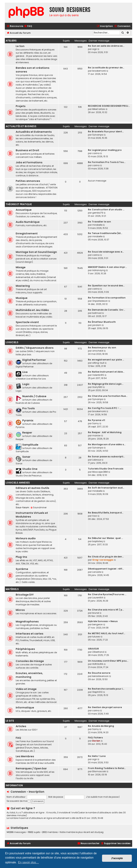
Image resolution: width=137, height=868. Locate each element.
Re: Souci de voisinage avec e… (106, 252)
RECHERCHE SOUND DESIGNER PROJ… (109, 106)
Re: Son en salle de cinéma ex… (106, 46)
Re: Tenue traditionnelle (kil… (105, 233)
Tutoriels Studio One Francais (106, 469)
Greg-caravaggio (103, 560)
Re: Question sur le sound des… (106, 286)
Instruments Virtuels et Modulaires (32, 515)
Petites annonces (28, 181)
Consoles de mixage (30, 661)
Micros (20, 610)
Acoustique (24, 210)
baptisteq (97, 541)
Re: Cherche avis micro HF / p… (106, 610)
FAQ (18, 738)
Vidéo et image (26, 689)
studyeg (99, 832)
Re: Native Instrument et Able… (106, 372)
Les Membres (25, 756)
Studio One (30, 469)
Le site (10, 721)
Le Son (20, 46)
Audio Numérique (28, 222)
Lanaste (97, 572)
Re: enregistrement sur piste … (106, 360)
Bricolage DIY (25, 595)
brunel (96, 613)
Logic (26, 384)
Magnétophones (27, 622)
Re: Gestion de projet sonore (105, 707)
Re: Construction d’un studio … (106, 210)
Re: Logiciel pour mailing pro (105, 150)
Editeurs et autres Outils (32, 488)
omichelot (98, 351)
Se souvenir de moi (18, 801)
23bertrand (98, 652)
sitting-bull (98, 363)
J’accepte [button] (117, 858)
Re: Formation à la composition (107, 298)
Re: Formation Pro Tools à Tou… (107, 162)
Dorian (96, 741)
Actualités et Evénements (34, 132)
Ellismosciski (99, 771)
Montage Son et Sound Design (36, 252)
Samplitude (30, 445)
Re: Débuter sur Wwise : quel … (105, 538)
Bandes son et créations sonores (33, 70)
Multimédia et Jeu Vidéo (32, 310)
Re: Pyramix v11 (97, 420)
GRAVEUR (93, 649)
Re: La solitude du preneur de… (106, 68)
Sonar (26, 457)
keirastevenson (100, 676)
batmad (97, 313)
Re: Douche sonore (99, 673)
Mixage (21, 267)
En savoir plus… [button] (28, 862)
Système (22, 569)
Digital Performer (34, 360)
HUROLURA (98, 664)
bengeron (97, 624)
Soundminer (39, 507)
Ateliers (11, 41)
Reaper (27, 433)
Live (25, 372)
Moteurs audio (26, 538)
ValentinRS (98, 375)
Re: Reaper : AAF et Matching (105, 432)
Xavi (95, 516)
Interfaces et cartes (30, 634)
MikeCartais (99, 109)
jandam (97, 325)
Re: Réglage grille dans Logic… (106, 384)
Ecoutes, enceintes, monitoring (29, 675)
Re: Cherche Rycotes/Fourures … (107, 594)
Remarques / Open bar (31, 768)
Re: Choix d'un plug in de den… (106, 557)
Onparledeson (100, 301)
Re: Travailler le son (99, 222)
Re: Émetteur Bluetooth (102, 322)
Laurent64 (98, 598)
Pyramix (28, 420)
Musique (22, 298)
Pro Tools (29, 408)
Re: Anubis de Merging (101, 726)
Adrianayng (99, 270)
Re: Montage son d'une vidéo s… (107, 444)
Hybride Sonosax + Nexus (103, 621)
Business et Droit (27, 150)
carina (96, 153)
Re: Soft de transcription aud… (106, 488)
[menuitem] (28, 26)
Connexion (18, 792)
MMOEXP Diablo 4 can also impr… (107, 267)
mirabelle (97, 225)
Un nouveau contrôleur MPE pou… (108, 661)
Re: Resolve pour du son (102, 348)
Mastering (23, 286)
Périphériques (25, 649)
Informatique (25, 708)
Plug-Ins (21, 557)
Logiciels (12, 342)
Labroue (97, 460)
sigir (95, 49)
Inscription (36, 792)
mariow (96, 436)
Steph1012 (97, 692)
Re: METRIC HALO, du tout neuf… (106, 633)
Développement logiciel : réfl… (106, 569)
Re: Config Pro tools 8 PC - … (105, 408)
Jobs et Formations (29, 162)
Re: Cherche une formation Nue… (108, 396)
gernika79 (98, 213)
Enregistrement (27, 233)
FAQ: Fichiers (95, 738)
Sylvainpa (98, 135)
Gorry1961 (97, 387)
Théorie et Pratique (19, 204)
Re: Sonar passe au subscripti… (106, 457)
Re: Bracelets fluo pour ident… (106, 132)
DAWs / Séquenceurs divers (35, 348)
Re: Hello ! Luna (97, 756)
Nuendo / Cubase (34, 396)
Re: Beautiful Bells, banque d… (106, 513)
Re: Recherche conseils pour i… (106, 689)
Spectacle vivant (27, 322)
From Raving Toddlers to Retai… (107, 768)
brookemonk (99, 71)
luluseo (96, 637)
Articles (21, 726)
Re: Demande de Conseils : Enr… (106, 310)
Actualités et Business (21, 126)
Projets (21, 106)
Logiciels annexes (18, 483)
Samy (96, 423)
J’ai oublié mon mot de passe (102, 797)
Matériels (12, 589)
